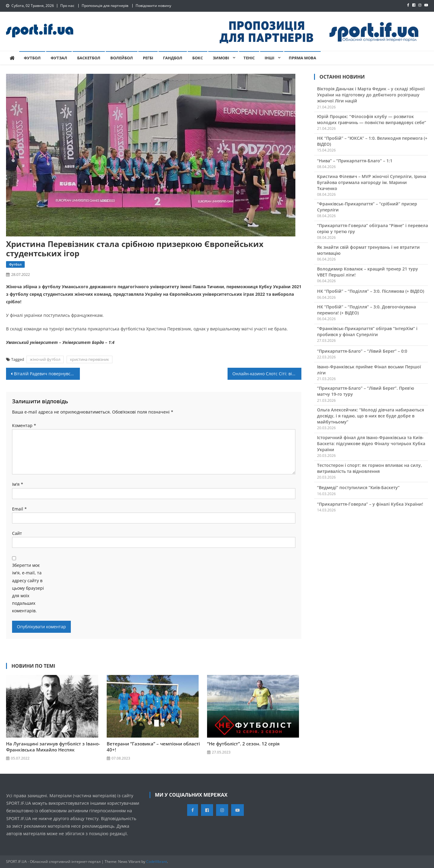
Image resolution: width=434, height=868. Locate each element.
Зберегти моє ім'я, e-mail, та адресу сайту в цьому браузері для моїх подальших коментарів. (28, 588)
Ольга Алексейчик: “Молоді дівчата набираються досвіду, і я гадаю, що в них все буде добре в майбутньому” (371, 416)
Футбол (32, 58)
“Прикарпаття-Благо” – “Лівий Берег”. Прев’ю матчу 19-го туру (366, 391)
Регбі (148, 58)
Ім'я (18, 484)
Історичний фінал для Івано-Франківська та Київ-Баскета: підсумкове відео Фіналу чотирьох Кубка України (371, 443)
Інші (269, 58)
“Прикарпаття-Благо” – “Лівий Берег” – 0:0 (362, 351)
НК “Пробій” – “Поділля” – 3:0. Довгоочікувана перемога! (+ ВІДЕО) (366, 310)
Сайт (17, 533)
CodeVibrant (157, 862)
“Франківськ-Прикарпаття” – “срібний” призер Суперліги (367, 207)
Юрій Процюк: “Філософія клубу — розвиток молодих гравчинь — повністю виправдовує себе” (372, 119)
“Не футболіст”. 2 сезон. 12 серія (243, 743)
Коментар (24, 425)
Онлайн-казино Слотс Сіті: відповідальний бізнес (267, 374)
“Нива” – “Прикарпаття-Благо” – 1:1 (355, 161)
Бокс (198, 58)
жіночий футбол (45, 359)
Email (19, 509)
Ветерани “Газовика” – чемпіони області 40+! (153, 746)
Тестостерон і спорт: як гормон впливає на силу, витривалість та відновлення (370, 468)
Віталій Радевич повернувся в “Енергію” (47, 374)
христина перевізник (90, 359)
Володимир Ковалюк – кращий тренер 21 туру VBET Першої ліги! (368, 272)
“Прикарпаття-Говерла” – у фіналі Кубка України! (370, 504)
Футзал (59, 58)
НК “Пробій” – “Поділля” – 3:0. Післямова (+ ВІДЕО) (371, 291)
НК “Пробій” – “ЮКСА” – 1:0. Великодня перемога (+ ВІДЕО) (372, 141)
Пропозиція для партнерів (105, 6)
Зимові (221, 58)
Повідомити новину (153, 6)
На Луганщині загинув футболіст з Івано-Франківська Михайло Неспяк (53, 746)
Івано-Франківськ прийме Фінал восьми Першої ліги (369, 370)
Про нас (67, 6)
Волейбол (122, 58)
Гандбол (173, 58)
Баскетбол (89, 58)
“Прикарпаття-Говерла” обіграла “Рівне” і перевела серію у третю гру (373, 228)
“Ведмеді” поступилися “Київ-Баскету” (358, 487)
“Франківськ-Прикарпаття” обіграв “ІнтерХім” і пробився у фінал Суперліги (367, 331)
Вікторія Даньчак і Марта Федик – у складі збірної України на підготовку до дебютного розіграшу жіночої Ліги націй (371, 95)
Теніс (249, 58)
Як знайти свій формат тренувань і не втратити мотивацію (368, 250)
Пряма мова (302, 58)
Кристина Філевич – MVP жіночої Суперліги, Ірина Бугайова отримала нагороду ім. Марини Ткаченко (372, 182)
